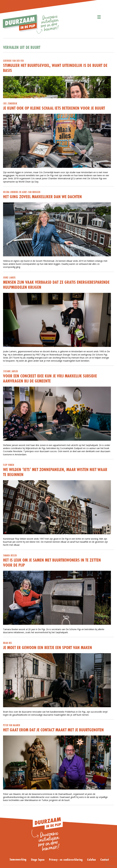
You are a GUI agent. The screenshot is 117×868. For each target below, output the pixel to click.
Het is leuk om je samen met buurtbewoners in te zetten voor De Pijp (52, 563)
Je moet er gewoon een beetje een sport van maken (48, 648)
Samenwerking (18, 860)
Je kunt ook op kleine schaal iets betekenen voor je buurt (54, 108)
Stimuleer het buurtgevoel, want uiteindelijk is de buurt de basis (55, 68)
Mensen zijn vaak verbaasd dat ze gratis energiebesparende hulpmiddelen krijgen (56, 285)
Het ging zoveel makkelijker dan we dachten (42, 197)
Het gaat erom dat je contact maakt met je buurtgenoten (53, 730)
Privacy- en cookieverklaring (66, 860)
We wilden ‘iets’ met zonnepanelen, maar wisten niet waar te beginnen (55, 472)
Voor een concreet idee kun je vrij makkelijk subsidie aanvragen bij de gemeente (50, 378)
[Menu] (99, 17)
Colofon (91, 860)
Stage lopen (38, 860)
